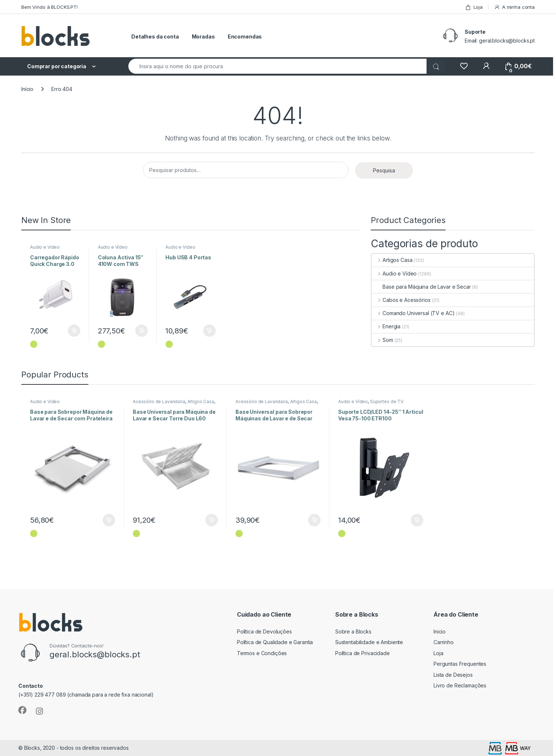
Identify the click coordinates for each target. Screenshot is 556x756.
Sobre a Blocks (353, 631)
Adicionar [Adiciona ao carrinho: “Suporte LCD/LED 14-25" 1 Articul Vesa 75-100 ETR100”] (417, 520)
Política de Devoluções (264, 631)
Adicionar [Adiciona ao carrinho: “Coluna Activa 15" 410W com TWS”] (142, 331)
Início (27, 89)
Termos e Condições (262, 653)
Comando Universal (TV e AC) (413, 313)
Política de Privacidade (363, 653)
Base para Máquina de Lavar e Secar (421, 287)
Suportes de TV (387, 401)
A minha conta (514, 7)
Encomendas (245, 36)
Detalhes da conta (155, 36)
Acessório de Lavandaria (159, 401)
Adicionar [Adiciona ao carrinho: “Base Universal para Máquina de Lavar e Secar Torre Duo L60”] (212, 520)
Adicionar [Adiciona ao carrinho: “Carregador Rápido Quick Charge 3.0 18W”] (74, 331)
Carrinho (444, 642)
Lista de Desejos (453, 675)
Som (382, 340)
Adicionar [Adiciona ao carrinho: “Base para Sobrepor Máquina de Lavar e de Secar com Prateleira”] (109, 520)
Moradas (203, 36)
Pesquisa (384, 170)
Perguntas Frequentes (460, 664)
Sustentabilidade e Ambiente (369, 642)
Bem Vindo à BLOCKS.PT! (50, 7)
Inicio (440, 631)
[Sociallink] (22, 710)
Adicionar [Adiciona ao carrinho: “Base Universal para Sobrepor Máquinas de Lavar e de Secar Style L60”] (314, 520)
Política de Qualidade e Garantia (275, 642)
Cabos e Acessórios (401, 300)
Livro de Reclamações (460, 685)
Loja (474, 7)
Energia (386, 326)
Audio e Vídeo (45, 247)
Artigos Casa (392, 260)
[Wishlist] (464, 66)
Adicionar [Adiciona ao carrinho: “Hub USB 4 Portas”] (209, 331)
